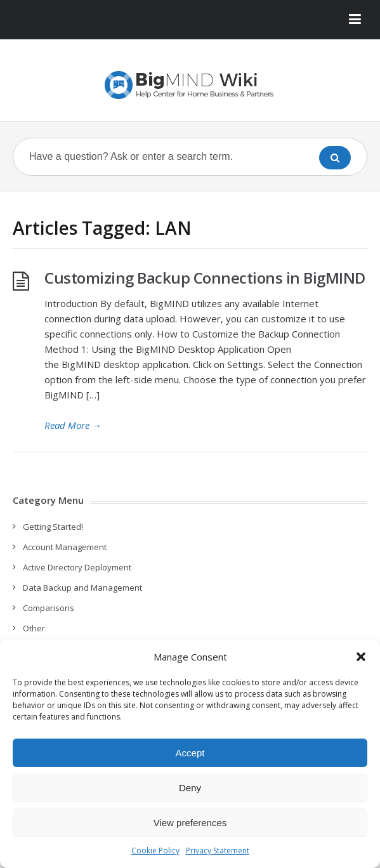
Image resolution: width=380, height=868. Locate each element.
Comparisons (49, 608)
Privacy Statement (218, 851)
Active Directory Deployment (77, 567)
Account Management (65, 547)
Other (34, 628)
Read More (73, 425)
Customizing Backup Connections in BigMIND (205, 278)
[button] (361, 657)
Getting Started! (53, 527)
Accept (190, 753)
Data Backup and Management (82, 588)
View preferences (190, 823)
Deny (190, 788)
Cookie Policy (155, 851)
